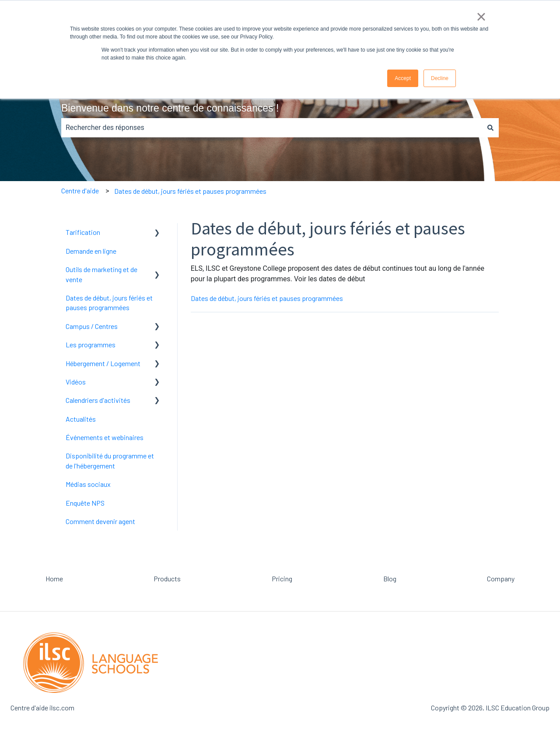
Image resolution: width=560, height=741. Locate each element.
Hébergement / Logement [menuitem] (103, 363)
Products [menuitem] (167, 578)
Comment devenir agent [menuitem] (100, 521)
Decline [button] (440, 78)
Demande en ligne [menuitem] (91, 251)
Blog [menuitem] (390, 578)
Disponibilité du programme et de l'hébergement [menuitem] (110, 460)
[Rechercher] (490, 128)
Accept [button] (403, 78)
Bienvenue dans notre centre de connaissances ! (170, 108)
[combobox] (272, 128)
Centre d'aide (80, 190)
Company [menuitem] (501, 578)
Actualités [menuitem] (81, 419)
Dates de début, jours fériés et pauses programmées (190, 191)
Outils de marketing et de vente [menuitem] (101, 274)
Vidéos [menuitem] (76, 382)
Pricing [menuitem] (282, 578)
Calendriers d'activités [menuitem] (98, 400)
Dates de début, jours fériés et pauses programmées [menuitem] (109, 302)
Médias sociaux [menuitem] (88, 484)
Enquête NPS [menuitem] (85, 503)
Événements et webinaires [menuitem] (105, 437)
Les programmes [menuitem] (91, 344)
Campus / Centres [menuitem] (92, 326)
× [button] (481, 17)
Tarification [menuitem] (83, 232)
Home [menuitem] (54, 578)
